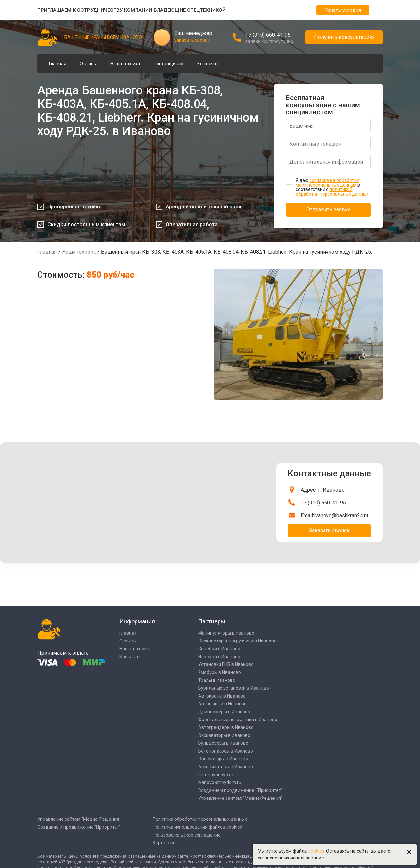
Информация (137, 621)
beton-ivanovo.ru (216, 775)
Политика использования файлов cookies (197, 827)
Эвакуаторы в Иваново (223, 759)
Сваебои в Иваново (219, 649)
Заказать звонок (329, 531)
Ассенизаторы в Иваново (226, 767)
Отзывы (88, 64)
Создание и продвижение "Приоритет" (79, 827)
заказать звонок (192, 40)
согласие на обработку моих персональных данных (327, 183)
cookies (316, 851)
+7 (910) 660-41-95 (268, 35)
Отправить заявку (328, 210)
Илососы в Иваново (219, 657)
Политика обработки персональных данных (200, 819)
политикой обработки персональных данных (332, 192)
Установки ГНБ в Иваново (226, 664)
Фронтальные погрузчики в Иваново (238, 720)
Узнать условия (343, 10)
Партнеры (212, 621)
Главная (58, 64)
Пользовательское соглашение (187, 835)
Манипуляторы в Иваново (226, 633)
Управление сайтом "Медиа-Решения (78, 819)
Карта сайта (166, 843)
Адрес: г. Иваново (323, 490)
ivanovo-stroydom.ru (220, 782)
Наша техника (125, 64)
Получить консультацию (344, 37)
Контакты (208, 64)
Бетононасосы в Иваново (226, 751)
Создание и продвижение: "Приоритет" (240, 790)
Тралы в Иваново (217, 680)
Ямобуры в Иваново (220, 672)
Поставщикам (169, 64)
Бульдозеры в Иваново (223, 743)
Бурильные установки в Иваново (234, 688)
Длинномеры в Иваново (224, 712)
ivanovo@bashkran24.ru (341, 515)
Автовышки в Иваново (222, 704)
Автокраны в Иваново (222, 696)
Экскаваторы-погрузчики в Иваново (237, 641)
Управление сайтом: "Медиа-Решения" (240, 798)
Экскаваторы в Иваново (224, 735)
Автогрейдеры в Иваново (226, 727)
